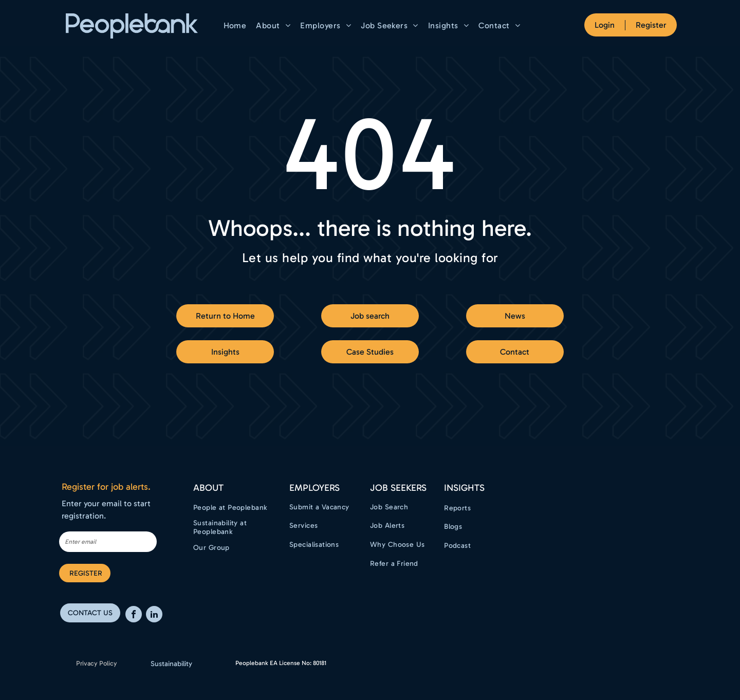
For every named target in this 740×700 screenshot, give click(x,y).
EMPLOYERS (314, 488)
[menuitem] (236, 25)
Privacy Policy (97, 663)
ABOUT (208, 488)
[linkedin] (154, 615)
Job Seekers (398, 488)
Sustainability (171, 664)
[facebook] (134, 615)
